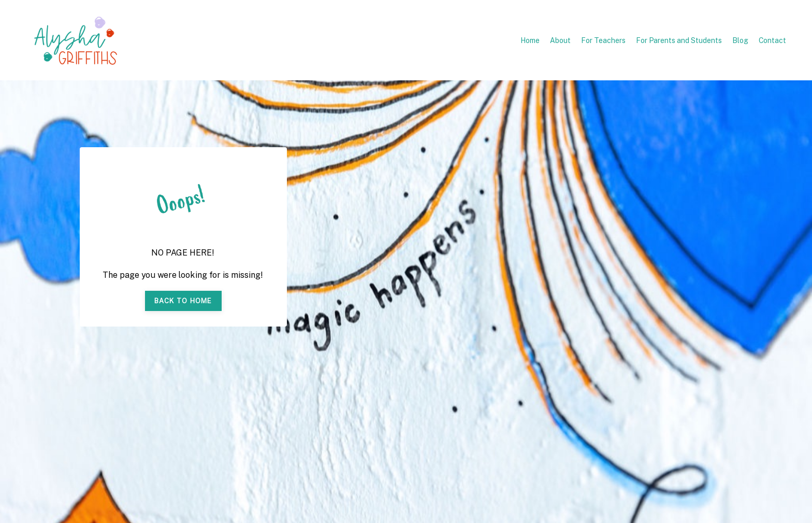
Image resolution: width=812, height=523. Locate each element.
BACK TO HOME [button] (183, 301)
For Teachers (603, 40)
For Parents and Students (679, 40)
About (560, 40)
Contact (772, 40)
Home (530, 40)
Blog (740, 40)
